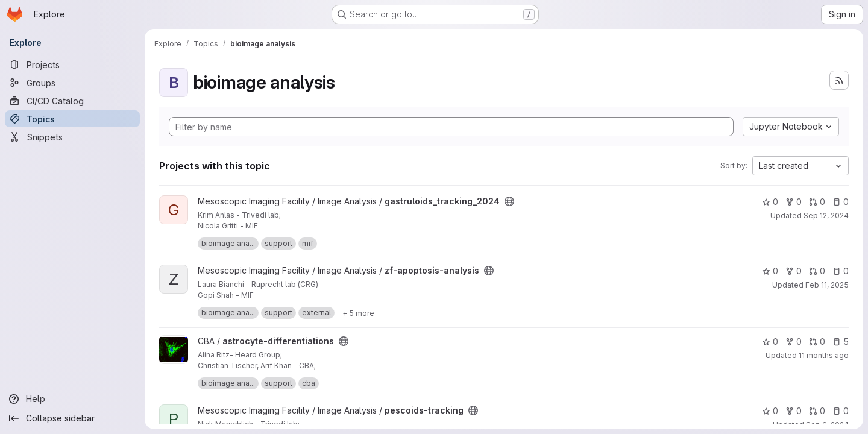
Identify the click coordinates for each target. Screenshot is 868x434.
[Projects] (72, 64)
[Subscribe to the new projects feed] (839, 80)
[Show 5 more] (358, 313)
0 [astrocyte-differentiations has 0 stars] (770, 341)
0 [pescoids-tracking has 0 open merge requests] (817, 411)
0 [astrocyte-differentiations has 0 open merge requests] (817, 341)
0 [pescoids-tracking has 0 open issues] (841, 411)
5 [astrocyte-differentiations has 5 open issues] (841, 341)
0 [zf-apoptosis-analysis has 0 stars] (770, 271)
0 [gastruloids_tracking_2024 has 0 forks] (794, 202)
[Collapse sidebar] (72, 418)
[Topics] (72, 119)
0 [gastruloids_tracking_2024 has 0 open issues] (841, 202)
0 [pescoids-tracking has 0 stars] (770, 411)
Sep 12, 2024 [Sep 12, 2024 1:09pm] (826, 215)
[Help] (72, 399)
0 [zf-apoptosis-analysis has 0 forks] (794, 271)
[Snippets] (72, 137)
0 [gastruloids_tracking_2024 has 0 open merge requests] (817, 202)
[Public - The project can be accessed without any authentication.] (509, 201)
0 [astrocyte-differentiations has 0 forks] (794, 341)
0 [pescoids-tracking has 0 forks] (794, 411)
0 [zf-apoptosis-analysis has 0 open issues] (841, 271)
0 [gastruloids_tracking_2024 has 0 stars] (770, 202)
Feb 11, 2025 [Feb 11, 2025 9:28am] (827, 285)
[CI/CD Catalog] (72, 101)
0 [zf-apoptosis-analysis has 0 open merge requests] (817, 271)
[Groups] (72, 83)
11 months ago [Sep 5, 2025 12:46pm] (824, 355)
